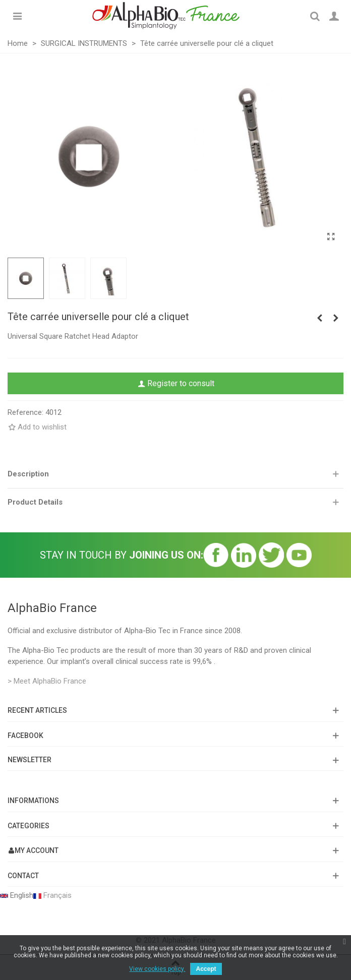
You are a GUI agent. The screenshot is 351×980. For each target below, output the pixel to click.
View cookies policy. (157, 969)
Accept (206, 969)
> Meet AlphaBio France (47, 681)
